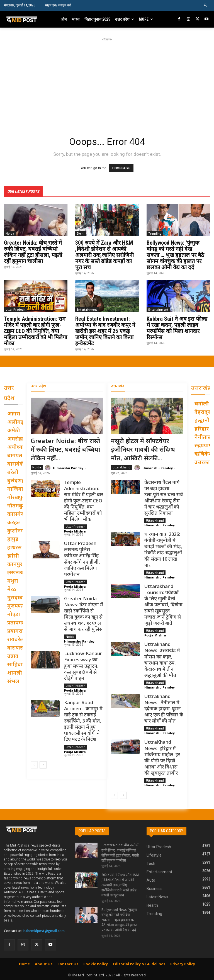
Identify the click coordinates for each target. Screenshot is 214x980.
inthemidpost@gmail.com (44, 931)
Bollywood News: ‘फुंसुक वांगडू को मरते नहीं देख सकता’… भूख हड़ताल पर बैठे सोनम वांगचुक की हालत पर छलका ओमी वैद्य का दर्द (175, 255)
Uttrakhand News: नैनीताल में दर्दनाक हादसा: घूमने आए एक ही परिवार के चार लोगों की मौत (164, 709)
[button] (206, 5)
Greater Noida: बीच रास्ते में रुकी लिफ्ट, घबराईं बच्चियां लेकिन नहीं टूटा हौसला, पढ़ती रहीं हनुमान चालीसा (33, 252)
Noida (10, 233)
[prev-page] (34, 764)
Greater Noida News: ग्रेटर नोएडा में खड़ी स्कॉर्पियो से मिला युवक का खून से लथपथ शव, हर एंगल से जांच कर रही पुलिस (84, 614)
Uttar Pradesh (15, 309)
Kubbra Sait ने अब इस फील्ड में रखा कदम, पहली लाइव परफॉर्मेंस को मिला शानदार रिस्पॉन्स (177, 328)
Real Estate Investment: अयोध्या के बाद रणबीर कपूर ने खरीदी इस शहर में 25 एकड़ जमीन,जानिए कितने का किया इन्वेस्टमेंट (105, 331)
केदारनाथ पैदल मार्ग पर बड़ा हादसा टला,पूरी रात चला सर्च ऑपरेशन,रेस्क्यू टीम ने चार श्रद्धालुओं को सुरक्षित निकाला (164, 498)
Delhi (81, 233)
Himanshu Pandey (68, 468)
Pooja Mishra (75, 531)
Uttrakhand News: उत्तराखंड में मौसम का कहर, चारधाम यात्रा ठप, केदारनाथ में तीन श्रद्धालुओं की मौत (162, 660)
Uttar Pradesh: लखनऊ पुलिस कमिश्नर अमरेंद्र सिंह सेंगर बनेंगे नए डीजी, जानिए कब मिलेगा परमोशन (82, 559)
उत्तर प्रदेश (38, 386)
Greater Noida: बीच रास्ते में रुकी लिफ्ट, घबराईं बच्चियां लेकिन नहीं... (65, 450)
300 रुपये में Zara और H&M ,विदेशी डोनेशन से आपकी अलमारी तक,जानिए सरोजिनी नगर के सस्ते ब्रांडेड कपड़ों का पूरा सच (104, 255)
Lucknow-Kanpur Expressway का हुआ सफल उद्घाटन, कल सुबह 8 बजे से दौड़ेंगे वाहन (83, 666)
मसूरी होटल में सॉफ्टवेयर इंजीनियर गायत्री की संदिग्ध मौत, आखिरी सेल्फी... (143, 450)
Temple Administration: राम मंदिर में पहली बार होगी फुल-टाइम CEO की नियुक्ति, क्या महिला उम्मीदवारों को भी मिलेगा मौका (36, 331)
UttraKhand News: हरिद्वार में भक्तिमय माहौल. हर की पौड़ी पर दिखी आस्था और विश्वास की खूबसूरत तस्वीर (162, 758)
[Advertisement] (109, 81)
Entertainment (87, 309)
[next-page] (43, 764)
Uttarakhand (121, 467)
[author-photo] (48, 467)
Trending (155, 233)
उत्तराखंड (118, 386)
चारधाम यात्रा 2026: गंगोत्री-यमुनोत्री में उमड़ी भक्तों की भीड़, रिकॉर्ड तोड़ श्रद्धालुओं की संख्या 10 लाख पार (163, 550)
